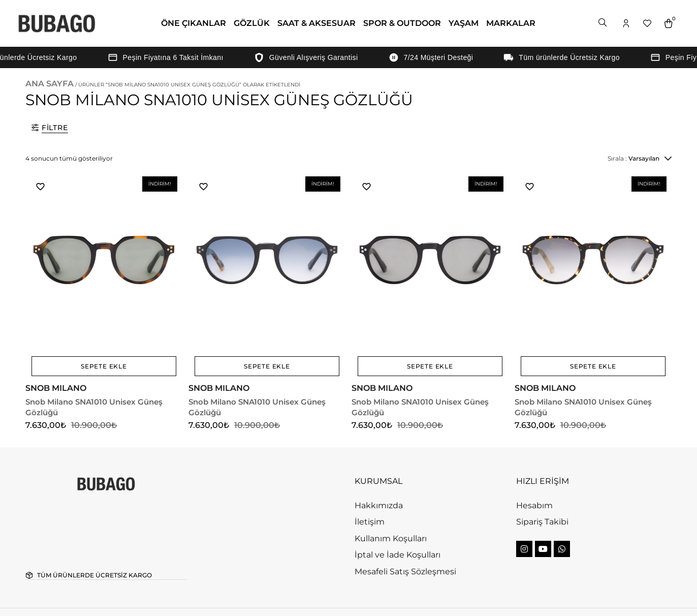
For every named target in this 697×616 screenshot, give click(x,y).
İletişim (370, 483)
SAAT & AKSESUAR (316, 23)
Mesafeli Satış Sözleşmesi (405, 532)
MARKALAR (511, 23)
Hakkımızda (379, 466)
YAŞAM (464, 23)
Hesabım (534, 466)
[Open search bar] (604, 23)
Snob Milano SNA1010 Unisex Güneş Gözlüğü (101, 374)
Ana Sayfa (50, 84)
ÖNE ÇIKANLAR (194, 23)
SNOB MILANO (58, 360)
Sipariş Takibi (542, 483)
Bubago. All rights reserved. (93, 592)
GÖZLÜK (252, 23)
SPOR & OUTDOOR (402, 23)
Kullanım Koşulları (391, 499)
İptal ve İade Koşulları (398, 516)
